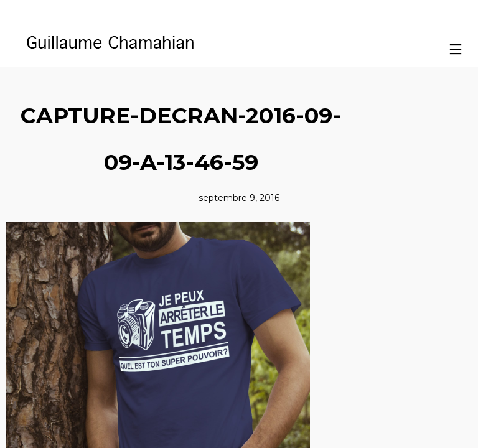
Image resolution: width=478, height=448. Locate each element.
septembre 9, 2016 (239, 198)
